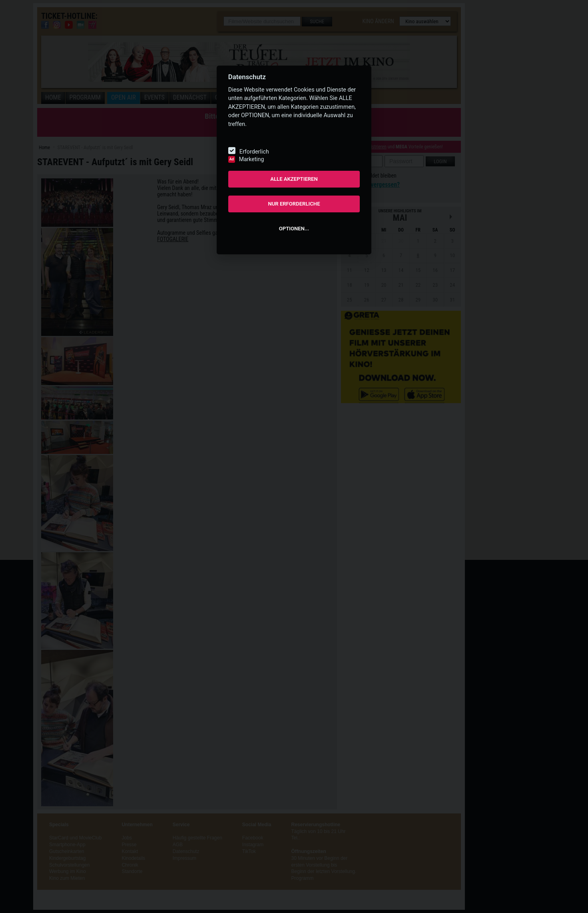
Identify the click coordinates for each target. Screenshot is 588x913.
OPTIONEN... (294, 229)
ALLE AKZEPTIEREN (294, 179)
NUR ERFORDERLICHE (294, 204)
